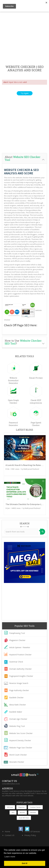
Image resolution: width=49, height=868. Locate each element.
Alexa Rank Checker (18, 705)
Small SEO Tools (24, 818)
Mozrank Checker (17, 762)
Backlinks (33, 812)
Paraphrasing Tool (17, 633)
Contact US (10, 835)
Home (7, 832)
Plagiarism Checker (17, 640)
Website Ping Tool (17, 726)
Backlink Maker (16, 712)
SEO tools (10, 807)
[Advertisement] (24, 38)
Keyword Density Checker (20, 740)
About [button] (23, 158)
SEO (13, 812)
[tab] (24, 158)
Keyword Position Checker (20, 655)
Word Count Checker (18, 755)
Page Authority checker (19, 690)
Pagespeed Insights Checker (21, 676)
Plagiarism (21, 807)
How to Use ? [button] (23, 342)
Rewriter (22, 812)
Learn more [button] (10, 857)
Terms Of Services (32, 832)
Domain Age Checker (18, 719)
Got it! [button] (25, 863)
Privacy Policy (30, 835)
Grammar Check (16, 662)
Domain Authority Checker (20, 669)
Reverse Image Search (19, 683)
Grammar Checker (35, 807)
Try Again (25, 93)
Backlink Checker (16, 698)
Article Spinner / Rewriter (20, 647)
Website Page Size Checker (21, 748)
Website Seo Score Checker (21, 733)
